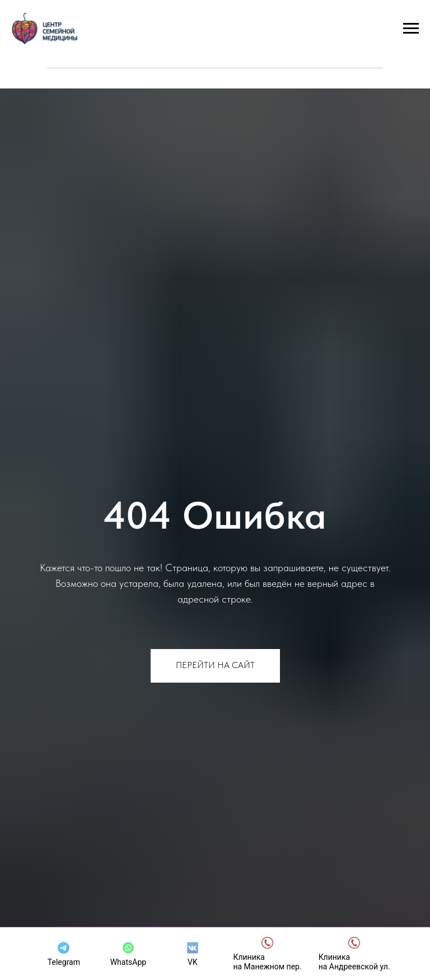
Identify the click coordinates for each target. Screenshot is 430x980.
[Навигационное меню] (411, 29)
